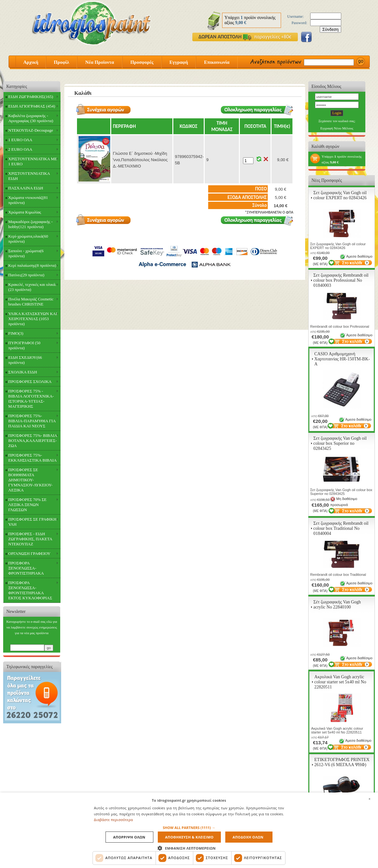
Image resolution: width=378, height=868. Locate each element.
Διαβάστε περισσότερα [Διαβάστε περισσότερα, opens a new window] (114, 820)
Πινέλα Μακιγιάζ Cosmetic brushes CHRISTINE (31, 302)
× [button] (369, 799)
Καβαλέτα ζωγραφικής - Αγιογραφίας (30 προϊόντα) (31, 118)
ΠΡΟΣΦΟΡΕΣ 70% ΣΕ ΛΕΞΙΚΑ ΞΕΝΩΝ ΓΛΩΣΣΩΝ (27, 505)
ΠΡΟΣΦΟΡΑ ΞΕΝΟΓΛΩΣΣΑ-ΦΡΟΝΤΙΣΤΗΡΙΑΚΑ (26, 568)
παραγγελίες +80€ (267, 37)
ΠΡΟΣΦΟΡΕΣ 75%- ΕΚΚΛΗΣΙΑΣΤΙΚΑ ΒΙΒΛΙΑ (32, 458)
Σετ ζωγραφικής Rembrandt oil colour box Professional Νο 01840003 (341, 280)
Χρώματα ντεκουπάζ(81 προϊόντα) (28, 200)
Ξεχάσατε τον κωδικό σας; (337, 121)
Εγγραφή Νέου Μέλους (337, 128)
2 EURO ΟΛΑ (20, 149)
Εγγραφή (179, 62)
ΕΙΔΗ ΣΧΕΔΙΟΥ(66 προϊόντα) (25, 360)
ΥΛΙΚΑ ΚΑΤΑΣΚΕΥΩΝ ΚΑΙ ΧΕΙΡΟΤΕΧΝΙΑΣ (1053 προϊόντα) (33, 319)
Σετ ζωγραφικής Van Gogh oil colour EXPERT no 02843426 (340, 195)
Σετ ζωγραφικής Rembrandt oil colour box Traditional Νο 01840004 (341, 528)
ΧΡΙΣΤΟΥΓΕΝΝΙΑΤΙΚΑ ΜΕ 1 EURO (33, 161)
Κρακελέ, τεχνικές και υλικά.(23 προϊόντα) (32, 287)
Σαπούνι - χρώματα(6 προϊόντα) (26, 253)
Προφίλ (62, 62)
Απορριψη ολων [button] (129, 837)
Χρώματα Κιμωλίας (25, 212)
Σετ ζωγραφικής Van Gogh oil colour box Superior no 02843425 (340, 443)
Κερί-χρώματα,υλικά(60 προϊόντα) (28, 239)
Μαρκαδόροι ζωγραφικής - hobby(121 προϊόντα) (30, 224)
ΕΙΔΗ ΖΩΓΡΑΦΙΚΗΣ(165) (31, 97)
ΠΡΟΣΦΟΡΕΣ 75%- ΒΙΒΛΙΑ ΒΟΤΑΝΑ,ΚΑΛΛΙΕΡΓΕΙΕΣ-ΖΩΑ (33, 441)
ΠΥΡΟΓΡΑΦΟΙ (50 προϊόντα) (24, 345)
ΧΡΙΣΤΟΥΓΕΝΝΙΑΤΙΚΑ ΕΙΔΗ (29, 176)
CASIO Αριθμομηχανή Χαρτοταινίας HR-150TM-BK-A (342, 359)
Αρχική (31, 62)
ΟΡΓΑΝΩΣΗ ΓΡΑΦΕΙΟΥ (29, 553)
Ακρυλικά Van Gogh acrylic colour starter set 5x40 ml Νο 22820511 (340, 682)
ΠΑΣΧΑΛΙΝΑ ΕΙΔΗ (26, 188)
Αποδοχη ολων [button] (248, 837)
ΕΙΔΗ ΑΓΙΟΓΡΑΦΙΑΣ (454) (32, 106)
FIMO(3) (16, 333)
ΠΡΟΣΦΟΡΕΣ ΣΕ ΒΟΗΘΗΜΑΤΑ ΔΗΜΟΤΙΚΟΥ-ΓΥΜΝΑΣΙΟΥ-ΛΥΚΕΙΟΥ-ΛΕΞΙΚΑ (30, 480)
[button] (189, 828)
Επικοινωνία (217, 62)
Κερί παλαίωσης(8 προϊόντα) (32, 265)
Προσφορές (142, 62)
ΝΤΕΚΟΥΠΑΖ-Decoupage (31, 130)
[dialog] (189, 830)
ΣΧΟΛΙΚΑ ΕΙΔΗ (23, 372)
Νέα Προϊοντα (100, 62)
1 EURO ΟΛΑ (20, 140)
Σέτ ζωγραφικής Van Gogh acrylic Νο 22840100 (337, 605)
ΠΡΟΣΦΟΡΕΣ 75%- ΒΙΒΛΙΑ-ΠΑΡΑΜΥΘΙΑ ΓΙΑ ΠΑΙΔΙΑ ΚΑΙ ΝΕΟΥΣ (32, 421)
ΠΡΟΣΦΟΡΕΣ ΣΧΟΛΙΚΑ (30, 381)
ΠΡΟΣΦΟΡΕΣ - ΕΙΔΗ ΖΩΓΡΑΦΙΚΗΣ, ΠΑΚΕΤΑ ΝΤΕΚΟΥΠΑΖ (30, 539)
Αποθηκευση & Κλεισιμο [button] (189, 837)
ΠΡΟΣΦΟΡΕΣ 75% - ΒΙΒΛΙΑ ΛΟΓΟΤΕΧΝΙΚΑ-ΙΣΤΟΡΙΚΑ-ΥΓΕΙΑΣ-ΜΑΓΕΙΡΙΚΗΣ (31, 399)
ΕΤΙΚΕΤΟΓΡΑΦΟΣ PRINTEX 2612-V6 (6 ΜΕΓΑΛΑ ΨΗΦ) (342, 762)
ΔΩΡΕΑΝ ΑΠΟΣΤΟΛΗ (220, 37)
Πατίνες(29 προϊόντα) (26, 275)
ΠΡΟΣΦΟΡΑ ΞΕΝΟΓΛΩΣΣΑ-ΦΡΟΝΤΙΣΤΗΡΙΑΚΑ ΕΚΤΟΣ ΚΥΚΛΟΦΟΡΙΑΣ (30, 590)
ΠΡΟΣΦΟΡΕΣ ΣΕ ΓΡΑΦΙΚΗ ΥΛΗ (32, 522)
